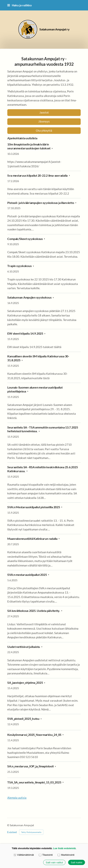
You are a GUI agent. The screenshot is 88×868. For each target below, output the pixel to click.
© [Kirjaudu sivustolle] (8, 825)
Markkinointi (66, 855)
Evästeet (12, 832)
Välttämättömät (24, 855)
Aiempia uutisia (17, 798)
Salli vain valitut (54, 862)
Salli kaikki (77, 862)
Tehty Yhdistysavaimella (31, 832)
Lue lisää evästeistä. (65, 848)
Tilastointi (46, 855)
